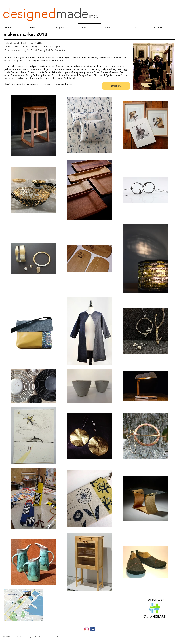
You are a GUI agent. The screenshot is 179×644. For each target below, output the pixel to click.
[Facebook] (93, 629)
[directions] (116, 86)
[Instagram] (86, 629)
